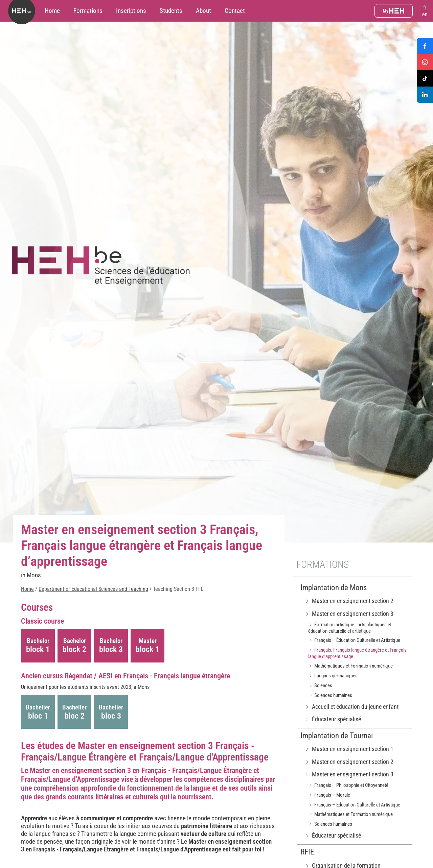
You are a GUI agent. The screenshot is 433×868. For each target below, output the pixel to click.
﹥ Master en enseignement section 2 (349, 601)
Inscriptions (131, 11)
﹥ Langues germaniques (333, 676)
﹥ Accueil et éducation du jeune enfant (351, 707)
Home (52, 11)
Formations (88, 11)
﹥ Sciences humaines (330, 695)
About (203, 11)
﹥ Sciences (320, 685)
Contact (235, 11)
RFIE (307, 852)
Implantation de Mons (334, 588)
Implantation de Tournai (337, 736)
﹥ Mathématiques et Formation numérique (350, 666)
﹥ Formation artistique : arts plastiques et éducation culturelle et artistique (350, 628)
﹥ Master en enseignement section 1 (349, 749)
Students (171, 11)
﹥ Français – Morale (329, 795)
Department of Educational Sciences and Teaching (93, 589)
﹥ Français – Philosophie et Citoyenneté (348, 785)
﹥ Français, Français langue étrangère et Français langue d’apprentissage (357, 653)
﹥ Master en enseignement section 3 (349, 614)
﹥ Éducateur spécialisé (333, 719)
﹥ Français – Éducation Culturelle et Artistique (354, 640)
